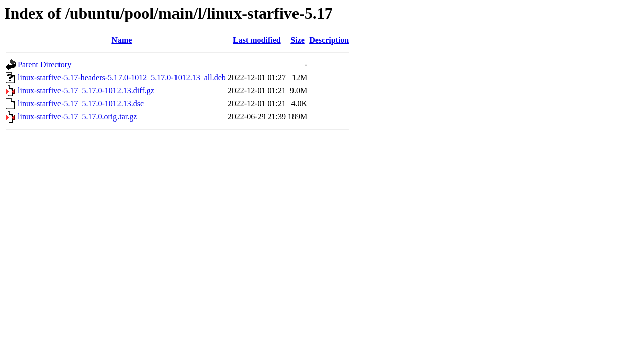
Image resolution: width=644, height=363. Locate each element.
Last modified (257, 40)
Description (329, 40)
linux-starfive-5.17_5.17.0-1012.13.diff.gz (86, 90)
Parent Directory (44, 64)
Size (298, 40)
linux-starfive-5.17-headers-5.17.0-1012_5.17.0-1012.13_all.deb (122, 77)
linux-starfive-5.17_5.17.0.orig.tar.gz (77, 117)
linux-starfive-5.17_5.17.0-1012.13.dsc (81, 104)
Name (122, 40)
